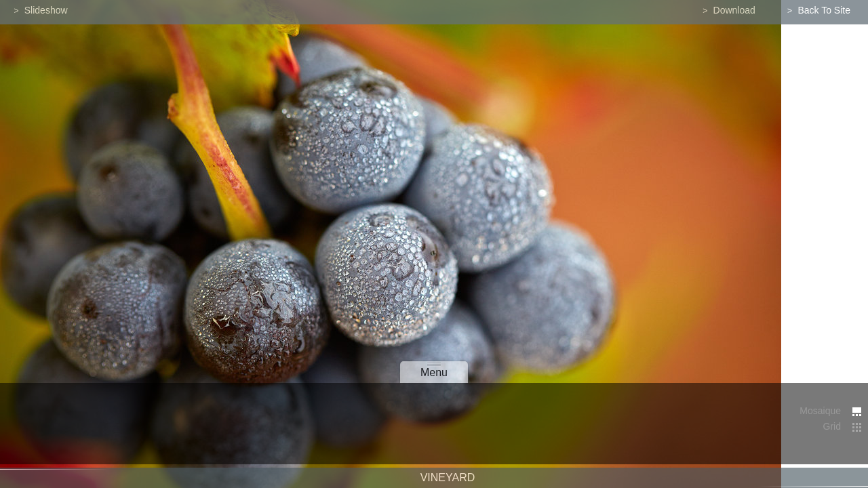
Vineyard (448, 481)
